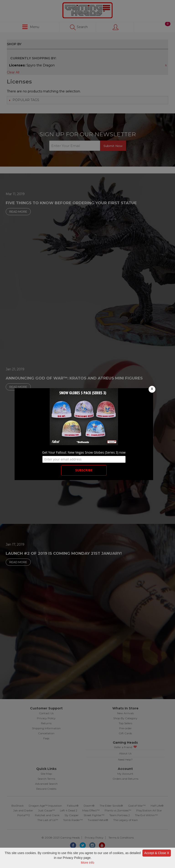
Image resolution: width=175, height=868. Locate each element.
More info (87, 863)
